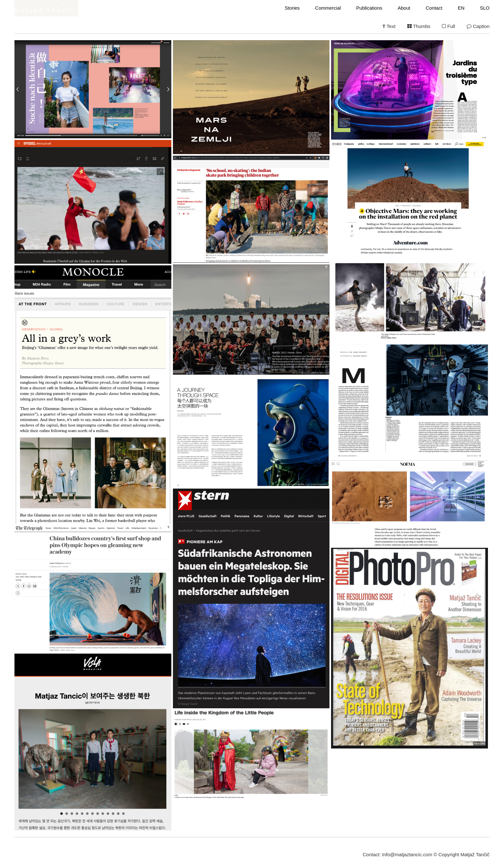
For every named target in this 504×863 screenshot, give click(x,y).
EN (461, 8)
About (404, 8)
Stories (292, 8)
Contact (434, 8)
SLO (485, 8)
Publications (369, 8)
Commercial (328, 8)
